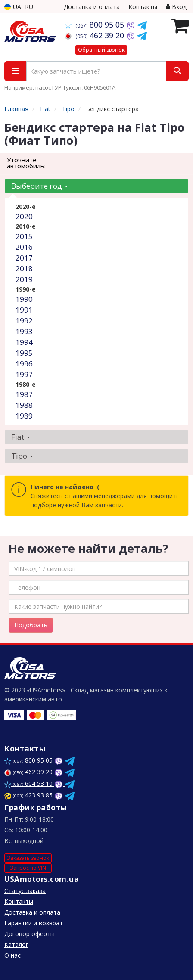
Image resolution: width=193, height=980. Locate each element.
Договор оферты (30, 934)
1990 (24, 299)
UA (13, 7)
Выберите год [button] (40, 186)
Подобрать (31, 625)
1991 (24, 310)
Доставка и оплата (92, 7)
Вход (176, 7)
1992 (24, 321)
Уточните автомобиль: (26, 163)
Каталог (16, 944)
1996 (24, 364)
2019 (24, 279)
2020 (24, 216)
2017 (24, 258)
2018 (24, 268)
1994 (24, 342)
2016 (24, 247)
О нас (12, 955)
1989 (24, 416)
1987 (24, 394)
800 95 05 (95, 25)
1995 (24, 353)
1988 (24, 405)
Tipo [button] (22, 456)
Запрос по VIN (28, 868)
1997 (24, 374)
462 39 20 (95, 35)
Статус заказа (25, 891)
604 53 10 (29, 783)
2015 (24, 236)
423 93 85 (28, 795)
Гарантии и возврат (34, 923)
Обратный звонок (101, 50)
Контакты (143, 7)
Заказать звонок (28, 858)
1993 (24, 331)
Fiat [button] (21, 437)
